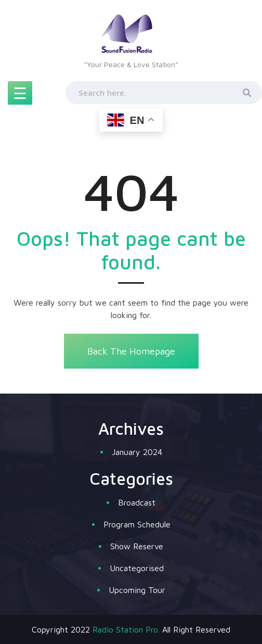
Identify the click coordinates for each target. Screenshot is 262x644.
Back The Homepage (131, 351)
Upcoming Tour (137, 590)
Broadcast (137, 502)
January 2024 (137, 452)
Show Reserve (137, 546)
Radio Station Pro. (126, 629)
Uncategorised (137, 568)
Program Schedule (137, 524)
